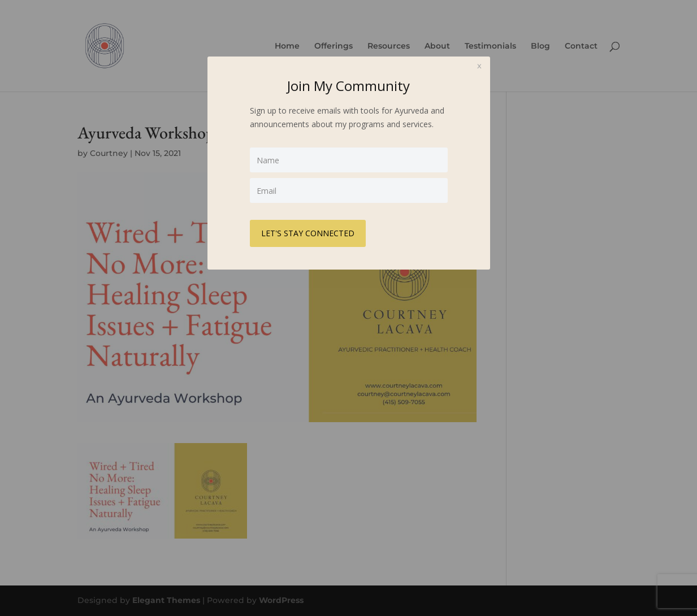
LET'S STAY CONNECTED (308, 233)
